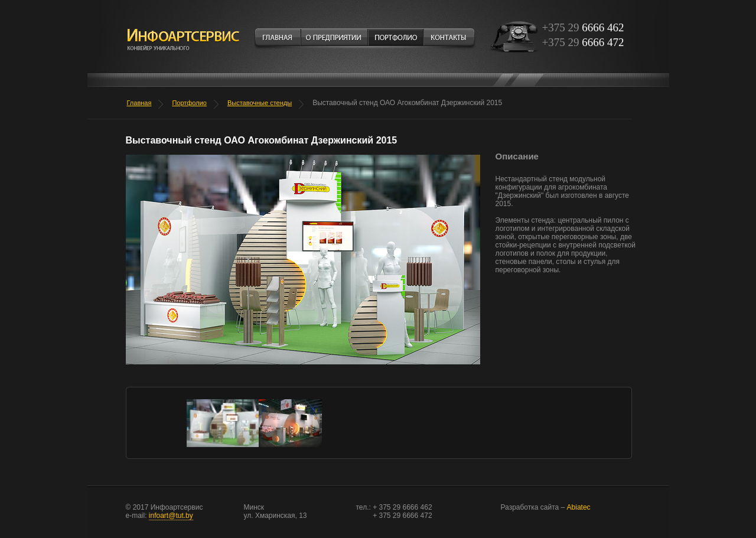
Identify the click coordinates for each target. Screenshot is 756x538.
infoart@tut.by (171, 516)
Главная (139, 103)
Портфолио (189, 103)
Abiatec (546, 507)
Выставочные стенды (260, 103)
